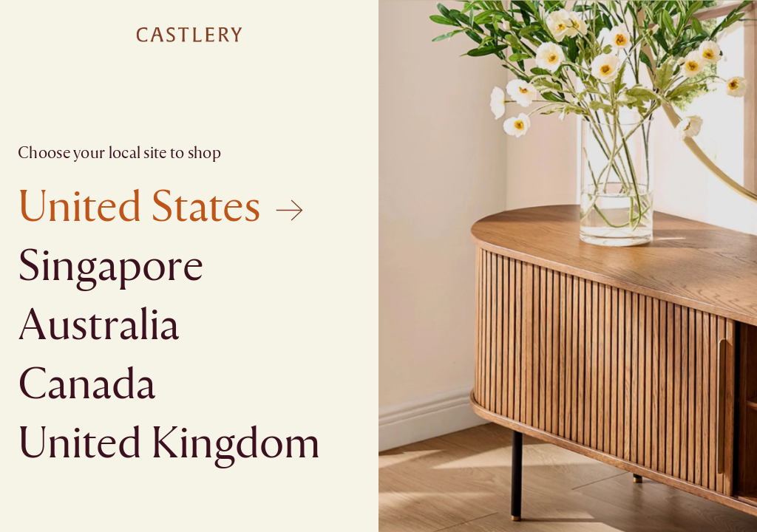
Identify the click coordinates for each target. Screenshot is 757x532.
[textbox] (378, 266)
